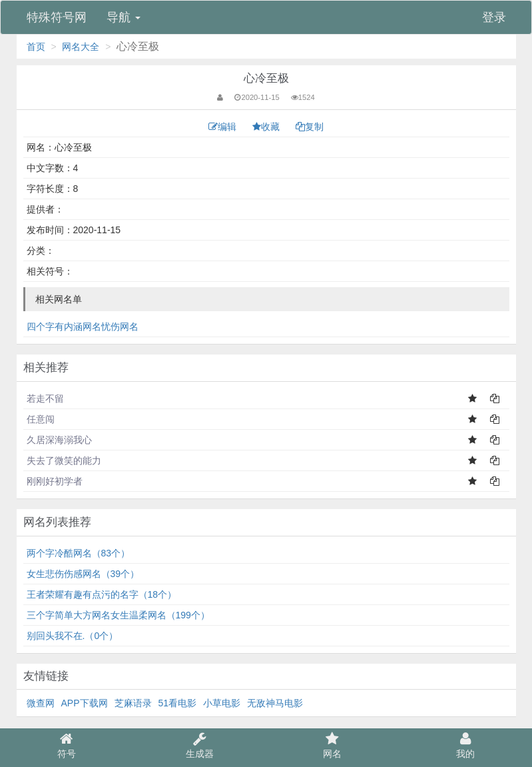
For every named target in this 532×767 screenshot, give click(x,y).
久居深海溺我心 (59, 440)
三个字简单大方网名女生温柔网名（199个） (118, 615)
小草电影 (222, 703)
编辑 (224, 127)
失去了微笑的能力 (64, 460)
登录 (494, 17)
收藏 (267, 127)
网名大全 (81, 47)
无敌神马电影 (275, 703)
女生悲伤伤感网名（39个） (83, 574)
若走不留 (45, 398)
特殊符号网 (57, 17)
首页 (36, 47)
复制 (310, 127)
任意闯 (41, 419)
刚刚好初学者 (55, 481)
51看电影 (178, 703)
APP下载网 (85, 703)
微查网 (41, 703)
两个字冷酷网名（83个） (79, 553)
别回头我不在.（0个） (73, 636)
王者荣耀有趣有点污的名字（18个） (102, 594)
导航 (124, 17)
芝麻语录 (133, 703)
